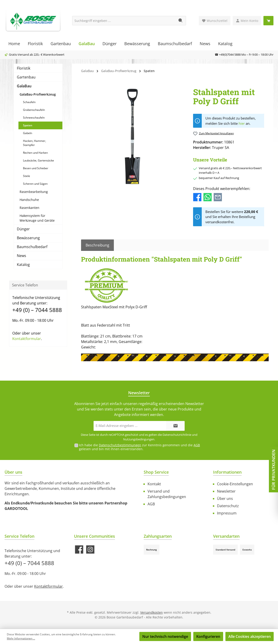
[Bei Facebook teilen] (197, 197)
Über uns (225, 499)
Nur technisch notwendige (165, 636)
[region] (133, 136)
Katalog (23, 265)
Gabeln (28, 133)
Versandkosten (152, 612)
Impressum (227, 513)
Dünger (23, 229)
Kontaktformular (27, 339)
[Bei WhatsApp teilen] (208, 197)
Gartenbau (26, 77)
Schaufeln (29, 102)
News (22, 256)
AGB (197, 445)
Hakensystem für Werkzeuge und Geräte (37, 218)
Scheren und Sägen (35, 184)
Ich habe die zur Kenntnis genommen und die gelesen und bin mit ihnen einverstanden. (139, 447)
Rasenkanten (29, 208)
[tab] (97, 245)
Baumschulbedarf (32, 247)
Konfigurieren (208, 636)
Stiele (27, 176)
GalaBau (24, 86)
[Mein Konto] (247, 21)
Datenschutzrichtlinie (177, 435)
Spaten (28, 125)
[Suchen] (181, 21)
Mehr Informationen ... (21, 638)
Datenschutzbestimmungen (120, 445)
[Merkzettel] (215, 21)
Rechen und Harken (35, 153)
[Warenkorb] (268, 21)
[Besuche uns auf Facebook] (79, 549)
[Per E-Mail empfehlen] (218, 197)
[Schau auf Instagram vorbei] (90, 549)
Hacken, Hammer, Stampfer (34, 143)
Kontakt (154, 484)
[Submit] (176, 426)
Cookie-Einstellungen (235, 484)
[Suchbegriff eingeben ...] (124, 21)
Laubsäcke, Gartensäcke (38, 160)
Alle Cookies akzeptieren (250, 636)
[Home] (14, 44)
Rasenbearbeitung (34, 192)
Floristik (24, 68)
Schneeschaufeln (34, 118)
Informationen (227, 472)
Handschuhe (29, 200)
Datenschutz (228, 506)
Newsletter (226, 491)
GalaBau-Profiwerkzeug (38, 94)
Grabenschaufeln (34, 110)
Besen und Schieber (36, 168)
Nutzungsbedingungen (139, 439)
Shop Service (156, 472)
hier (242, 123)
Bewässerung (28, 238)
